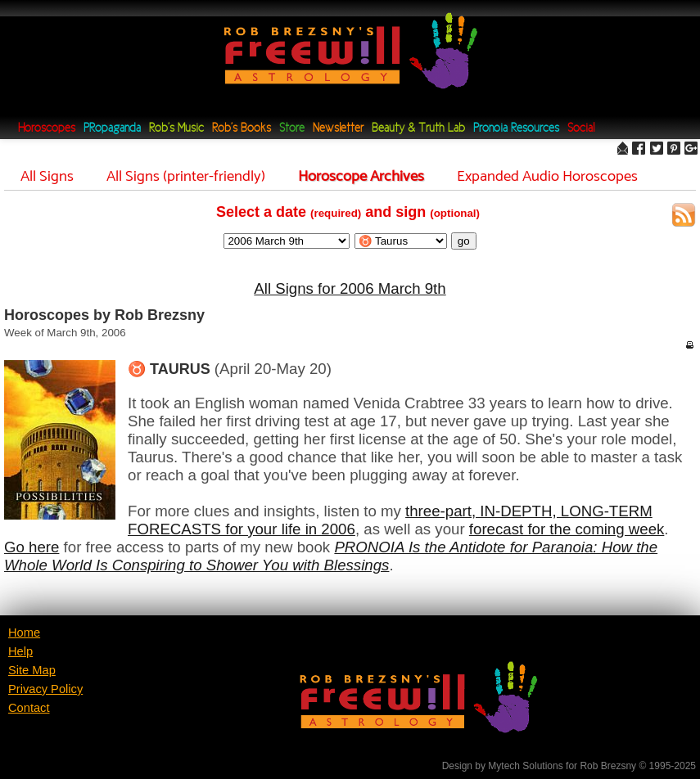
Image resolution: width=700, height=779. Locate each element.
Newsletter (338, 129)
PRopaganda (112, 129)
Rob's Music (176, 129)
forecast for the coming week (567, 529)
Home (24, 633)
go (464, 241)
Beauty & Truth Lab (418, 129)
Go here (32, 547)
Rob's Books (242, 129)
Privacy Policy (45, 689)
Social (581, 129)
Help (20, 651)
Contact (29, 708)
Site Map (32, 670)
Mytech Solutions (525, 766)
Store (292, 129)
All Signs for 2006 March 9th (350, 288)
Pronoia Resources (516, 129)
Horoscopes (47, 129)
